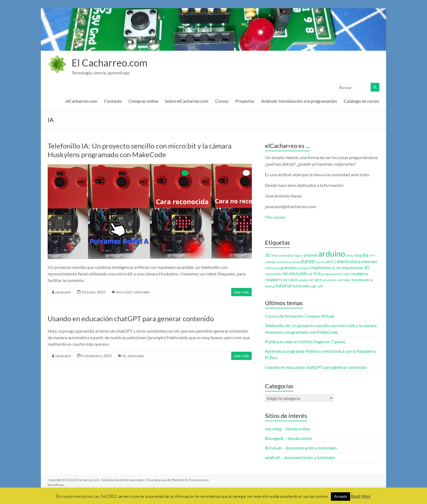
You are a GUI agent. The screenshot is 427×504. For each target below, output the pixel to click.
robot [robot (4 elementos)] (292, 280)
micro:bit (124, 292)
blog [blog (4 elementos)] (358, 255)
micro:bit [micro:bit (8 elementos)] (298, 273)
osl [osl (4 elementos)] (310, 274)
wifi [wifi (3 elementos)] (320, 286)
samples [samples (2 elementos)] (303, 280)
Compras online (143, 101)
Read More (361, 496)
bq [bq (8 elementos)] (365, 255)
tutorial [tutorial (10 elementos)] (283, 286)
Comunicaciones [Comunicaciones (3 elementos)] (288, 262)
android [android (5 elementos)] (311, 255)
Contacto (113, 101)
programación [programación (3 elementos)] (332, 274)
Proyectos (245, 101)
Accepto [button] (341, 496)
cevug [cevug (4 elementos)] (270, 262)
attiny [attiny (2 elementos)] (350, 255)
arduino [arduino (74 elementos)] (332, 253)
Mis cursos (275, 217)
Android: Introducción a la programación (299, 101)
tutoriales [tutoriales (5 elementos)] (301, 286)
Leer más (241, 292)
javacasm (63, 292)
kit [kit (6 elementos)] (285, 274)
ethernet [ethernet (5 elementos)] (369, 262)
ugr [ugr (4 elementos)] (314, 286)
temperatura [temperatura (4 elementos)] (362, 280)
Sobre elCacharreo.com (187, 101)
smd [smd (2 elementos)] (340, 280)
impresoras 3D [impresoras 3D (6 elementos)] (356, 268)
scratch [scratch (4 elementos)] (316, 280)
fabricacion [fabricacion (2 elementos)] (272, 268)
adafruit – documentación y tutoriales (300, 457)
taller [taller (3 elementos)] (347, 280)
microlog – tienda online (287, 429)
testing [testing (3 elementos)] (270, 286)
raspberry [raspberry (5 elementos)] (359, 274)
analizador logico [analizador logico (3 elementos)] (291, 255)
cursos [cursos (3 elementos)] (320, 262)
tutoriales (142, 292)
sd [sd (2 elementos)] (324, 280)
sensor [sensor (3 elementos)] (332, 280)
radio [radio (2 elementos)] (346, 274)
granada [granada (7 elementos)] (288, 267)
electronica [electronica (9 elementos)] (349, 261)
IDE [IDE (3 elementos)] (338, 268)
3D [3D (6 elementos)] (268, 255)
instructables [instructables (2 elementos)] (274, 274)
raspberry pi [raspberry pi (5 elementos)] (276, 280)
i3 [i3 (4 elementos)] (333, 268)
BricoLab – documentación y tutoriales (301, 448)
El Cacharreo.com (110, 63)
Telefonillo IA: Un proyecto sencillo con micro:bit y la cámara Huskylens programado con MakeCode (140, 150)
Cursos (222, 101)
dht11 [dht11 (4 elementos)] (331, 262)
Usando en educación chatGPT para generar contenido (131, 318)
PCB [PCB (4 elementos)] (317, 274)
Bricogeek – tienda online (289, 438)
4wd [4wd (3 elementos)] (275, 255)
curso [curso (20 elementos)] (308, 261)
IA (124, 356)
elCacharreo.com (81, 101)
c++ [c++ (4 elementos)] (372, 255)
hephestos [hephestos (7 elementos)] (321, 267)
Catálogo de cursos (362, 101)
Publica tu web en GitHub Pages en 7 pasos (305, 341)
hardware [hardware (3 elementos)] (304, 268)
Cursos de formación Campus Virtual (299, 316)
